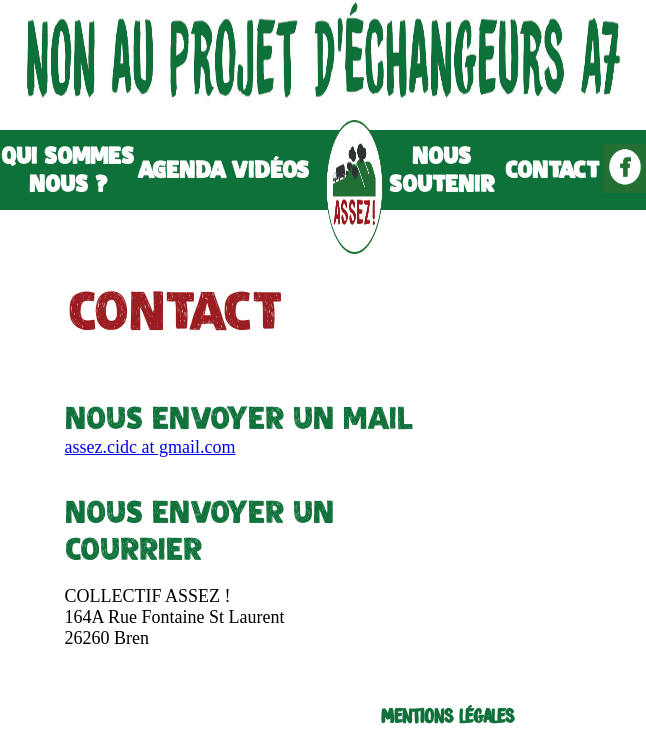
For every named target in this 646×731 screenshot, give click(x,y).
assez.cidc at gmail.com (150, 447)
